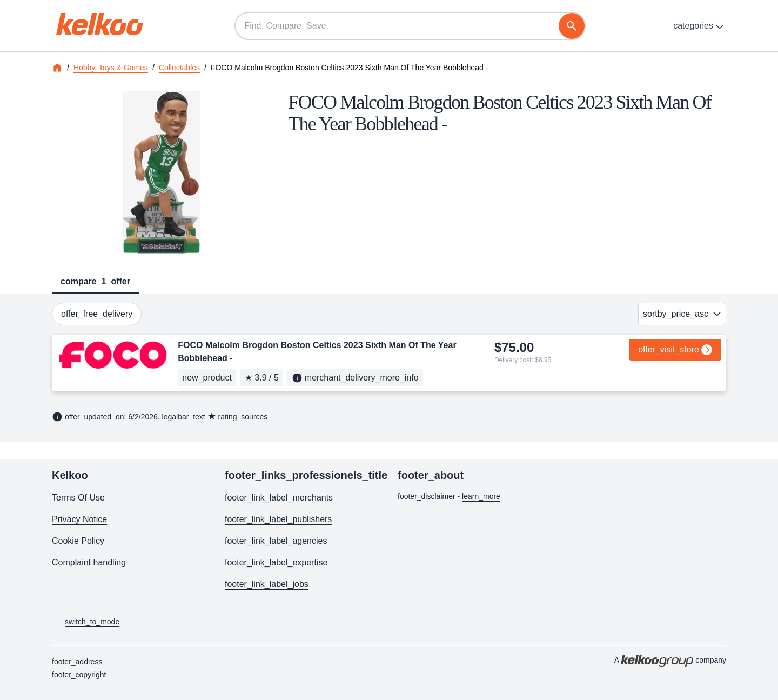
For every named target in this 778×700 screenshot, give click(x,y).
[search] (572, 26)
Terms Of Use (78, 498)
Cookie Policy (78, 541)
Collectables (179, 68)
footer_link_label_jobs (267, 584)
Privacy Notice (79, 519)
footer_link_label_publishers (278, 519)
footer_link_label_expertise (276, 562)
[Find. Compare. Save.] (410, 26)
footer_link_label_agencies (276, 541)
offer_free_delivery (97, 314)
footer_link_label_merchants (279, 498)
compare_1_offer (95, 281)
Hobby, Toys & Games (111, 68)
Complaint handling (89, 562)
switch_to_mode (86, 622)
